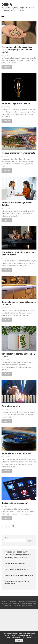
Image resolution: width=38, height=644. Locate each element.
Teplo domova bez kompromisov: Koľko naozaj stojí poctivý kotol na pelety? (18, 49)
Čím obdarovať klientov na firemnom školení (18, 355)
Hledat (7, 538)
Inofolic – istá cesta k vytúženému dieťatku (17, 204)
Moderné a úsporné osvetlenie (16, 103)
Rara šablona (31, 602)
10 (13, 526)
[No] (35, 638)
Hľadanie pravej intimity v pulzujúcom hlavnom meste (19, 254)
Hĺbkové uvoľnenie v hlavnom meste (18, 153)
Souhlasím (19, 641)
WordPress (13, 603)
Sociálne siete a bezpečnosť (14, 503)
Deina (7, 5)
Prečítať (7, 67)
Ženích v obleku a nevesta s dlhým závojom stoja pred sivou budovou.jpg (20, 604)
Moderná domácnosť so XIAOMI (16, 453)
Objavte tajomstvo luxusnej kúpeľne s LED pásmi (19, 303)
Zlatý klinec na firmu (11, 406)
